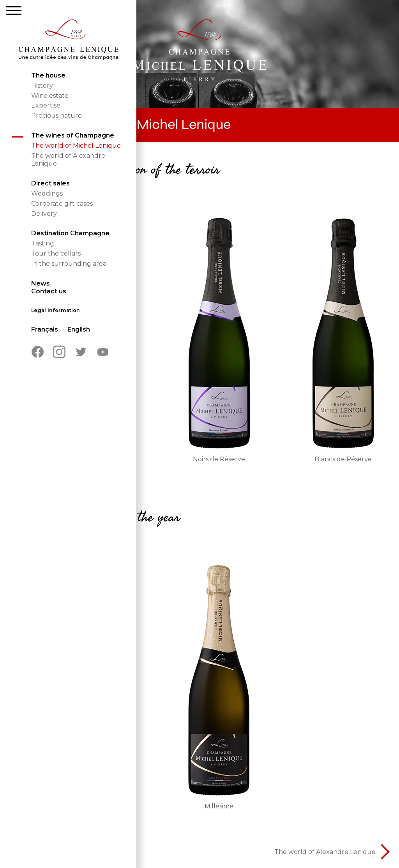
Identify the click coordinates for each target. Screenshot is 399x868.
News (41, 283)
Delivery (44, 214)
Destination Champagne (70, 233)
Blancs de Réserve (343, 459)
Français (45, 329)
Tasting (43, 243)
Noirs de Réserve (219, 459)
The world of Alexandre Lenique (325, 852)
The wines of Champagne (73, 135)
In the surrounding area (69, 264)
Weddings (47, 193)
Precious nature (56, 116)
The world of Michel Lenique (76, 146)
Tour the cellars (56, 253)
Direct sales (50, 183)
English (79, 329)
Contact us (49, 291)
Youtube (103, 352)
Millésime (219, 806)
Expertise (46, 105)
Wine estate (50, 96)
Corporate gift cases (62, 204)
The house (48, 75)
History (42, 86)
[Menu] (14, 12)
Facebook (37, 352)
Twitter (81, 352)
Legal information (56, 310)
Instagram (59, 352)
